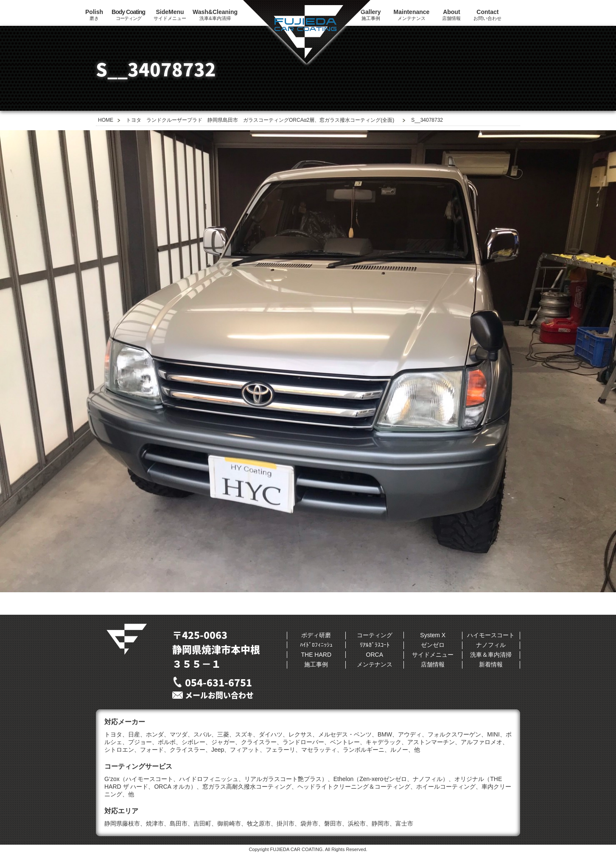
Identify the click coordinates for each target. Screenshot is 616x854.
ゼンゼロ (433, 645)
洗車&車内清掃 (215, 15)
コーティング (128, 15)
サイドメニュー (170, 15)
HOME (106, 120)
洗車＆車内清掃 (491, 655)
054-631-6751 (218, 682)
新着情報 (491, 664)
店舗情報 (451, 15)
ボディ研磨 (316, 635)
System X (433, 635)
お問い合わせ (487, 15)
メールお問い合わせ (219, 695)
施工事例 (316, 664)
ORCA (375, 655)
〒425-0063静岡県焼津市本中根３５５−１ (216, 649)
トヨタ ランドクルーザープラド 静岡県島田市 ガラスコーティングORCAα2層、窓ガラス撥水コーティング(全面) (260, 120)
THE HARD (316, 655)
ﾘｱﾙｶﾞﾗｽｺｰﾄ (375, 645)
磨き (94, 15)
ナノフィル (491, 645)
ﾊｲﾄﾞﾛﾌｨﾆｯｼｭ (316, 645)
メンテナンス (412, 15)
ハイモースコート (491, 635)
